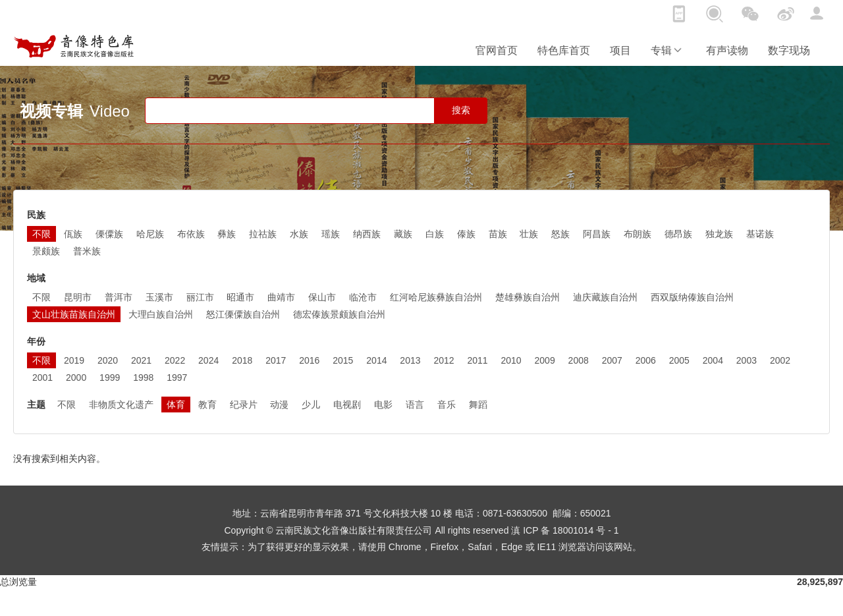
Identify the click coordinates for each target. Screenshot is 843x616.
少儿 (311, 405)
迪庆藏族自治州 (605, 297)
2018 (242, 360)
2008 (579, 360)
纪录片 (244, 405)
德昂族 (678, 234)
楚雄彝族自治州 (528, 297)
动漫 (279, 405)
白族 (435, 234)
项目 (620, 50)
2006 (646, 360)
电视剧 (347, 405)
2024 (208, 360)
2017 (276, 360)
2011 (477, 360)
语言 (415, 405)
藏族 (403, 234)
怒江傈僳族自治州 (243, 314)
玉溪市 (159, 297)
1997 (177, 378)
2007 (612, 360)
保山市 (322, 297)
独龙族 (719, 234)
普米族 (87, 251)
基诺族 (760, 234)
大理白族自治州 (161, 314)
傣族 (466, 234)
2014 (376, 360)
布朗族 (638, 234)
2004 (713, 360)
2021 (141, 360)
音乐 (447, 405)
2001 (42, 378)
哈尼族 (150, 234)
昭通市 (240, 297)
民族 (36, 215)
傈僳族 (109, 234)
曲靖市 (281, 297)
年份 (36, 341)
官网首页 (497, 50)
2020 (108, 360)
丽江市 (200, 297)
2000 (76, 378)
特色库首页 (564, 50)
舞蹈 (478, 405)
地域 (36, 278)
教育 (207, 405)
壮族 (529, 234)
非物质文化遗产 (121, 405)
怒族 (560, 234)
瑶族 (331, 234)
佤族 (73, 234)
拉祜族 (263, 234)
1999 (110, 378)
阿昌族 (597, 234)
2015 (343, 360)
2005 (679, 360)
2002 (780, 360)
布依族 (191, 234)
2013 (410, 360)
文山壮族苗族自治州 (74, 314)
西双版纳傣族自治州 (692, 297)
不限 (41, 234)
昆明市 (78, 297)
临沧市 (363, 297)
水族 (299, 234)
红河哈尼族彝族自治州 (436, 297)
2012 (444, 360)
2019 (74, 360)
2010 (511, 360)
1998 (143, 378)
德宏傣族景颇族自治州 (339, 314)
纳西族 (367, 234)
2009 (545, 360)
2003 (747, 360)
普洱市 (119, 297)
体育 (176, 405)
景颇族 (46, 251)
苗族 (498, 234)
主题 (36, 405)
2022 (175, 360)
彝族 (227, 234)
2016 (309, 360)
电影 (383, 405)
